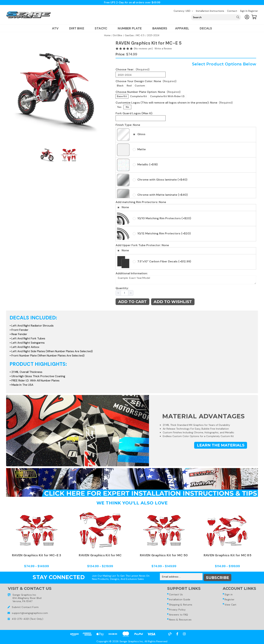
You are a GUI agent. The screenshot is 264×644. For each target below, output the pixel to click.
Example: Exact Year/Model (186, 280)
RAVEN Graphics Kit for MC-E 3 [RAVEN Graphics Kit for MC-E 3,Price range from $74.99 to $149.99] (37, 556)
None (125, 208)
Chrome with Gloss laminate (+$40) (162, 180)
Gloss (141, 134)
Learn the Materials (220, 446)
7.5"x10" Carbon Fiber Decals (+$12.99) (164, 262)
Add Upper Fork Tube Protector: (142, 246)
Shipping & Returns (180, 605)
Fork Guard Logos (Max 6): (134, 113)
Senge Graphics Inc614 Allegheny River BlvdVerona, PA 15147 (27, 597)
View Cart (231, 605)
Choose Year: (133, 70)
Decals (206, 29)
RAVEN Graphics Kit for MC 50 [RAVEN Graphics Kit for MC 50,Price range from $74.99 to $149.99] (164, 556)
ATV (57, 29)
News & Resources (180, 621)
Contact (232, 11)
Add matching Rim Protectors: (141, 202)
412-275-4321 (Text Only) (28, 618)
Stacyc (102, 29)
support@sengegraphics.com (30, 612)
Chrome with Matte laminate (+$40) (163, 195)
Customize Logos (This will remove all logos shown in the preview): (174, 103)
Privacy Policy (177, 610)
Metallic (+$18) (148, 165)
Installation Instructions (210, 11)
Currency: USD (183, 11)
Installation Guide (180, 599)
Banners (160, 29)
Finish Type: (128, 125)
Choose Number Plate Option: (148, 92)
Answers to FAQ (178, 615)
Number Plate (131, 29)
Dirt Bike (78, 29)
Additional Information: (132, 274)
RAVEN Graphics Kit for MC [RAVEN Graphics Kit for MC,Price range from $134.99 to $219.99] (100, 556)
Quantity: (120, 288)
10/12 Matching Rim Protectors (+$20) (164, 234)
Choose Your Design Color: (146, 81)
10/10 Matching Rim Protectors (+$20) (164, 218)
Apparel (183, 29)
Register (253, 11)
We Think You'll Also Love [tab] (132, 504)
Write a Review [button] (163, 49)
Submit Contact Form (25, 606)
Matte (142, 150)
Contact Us (176, 594)
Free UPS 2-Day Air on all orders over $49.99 (132, 3)
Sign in (244, 11)
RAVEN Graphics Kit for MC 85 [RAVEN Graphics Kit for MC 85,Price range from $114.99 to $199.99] (227, 556)
